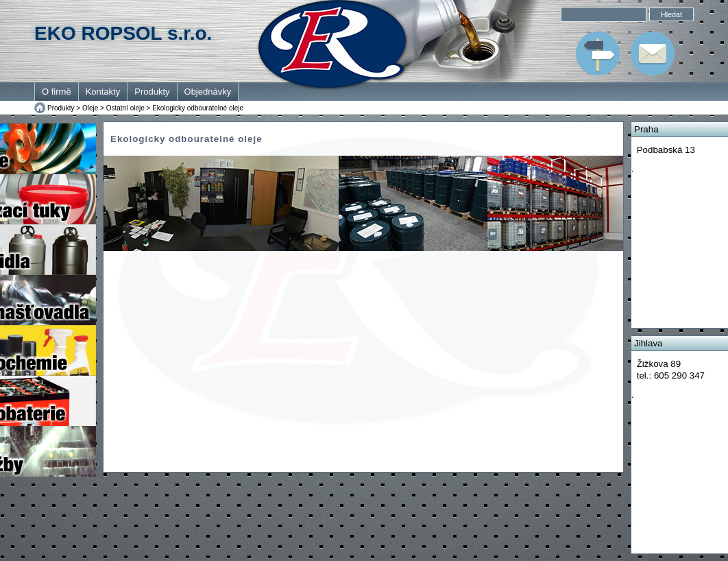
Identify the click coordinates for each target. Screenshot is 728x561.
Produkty (152, 92)
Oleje (90, 108)
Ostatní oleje (125, 108)
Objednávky (208, 92)
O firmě (57, 92)
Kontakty (103, 92)
